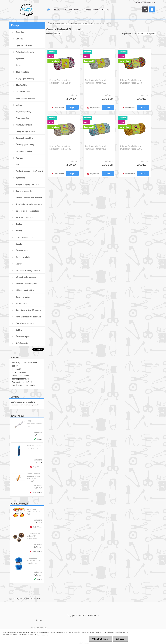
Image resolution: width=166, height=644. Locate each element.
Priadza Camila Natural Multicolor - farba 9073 (131, 82)
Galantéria (57, 23)
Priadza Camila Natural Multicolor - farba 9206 (131, 148)
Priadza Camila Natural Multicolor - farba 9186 (96, 148)
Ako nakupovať (74, 9)
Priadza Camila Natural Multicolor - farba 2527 (60, 82)
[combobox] (141, 34)
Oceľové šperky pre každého (23, 402)
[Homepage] (48, 9)
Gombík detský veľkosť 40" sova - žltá (34, 511)
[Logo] (27, 10)
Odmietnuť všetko (100, 639)
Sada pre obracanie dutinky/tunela (34, 447)
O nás (64, 9)
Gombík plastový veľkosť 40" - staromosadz (33, 536)
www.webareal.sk (33, 598)
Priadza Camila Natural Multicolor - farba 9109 (60, 148)
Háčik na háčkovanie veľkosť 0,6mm (34, 424)
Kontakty (105, 9)
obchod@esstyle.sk (20, 379)
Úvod (50, 23)
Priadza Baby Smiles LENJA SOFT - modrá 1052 (34, 561)
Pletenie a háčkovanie (70, 23)
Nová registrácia (149, 2)
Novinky (56, 9)
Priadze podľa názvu (86, 23)
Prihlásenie (138, 2)
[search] (145, 9)
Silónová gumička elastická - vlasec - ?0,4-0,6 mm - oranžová (34, 477)
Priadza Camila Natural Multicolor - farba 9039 (96, 82)
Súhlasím (120, 639)
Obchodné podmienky (91, 9)
